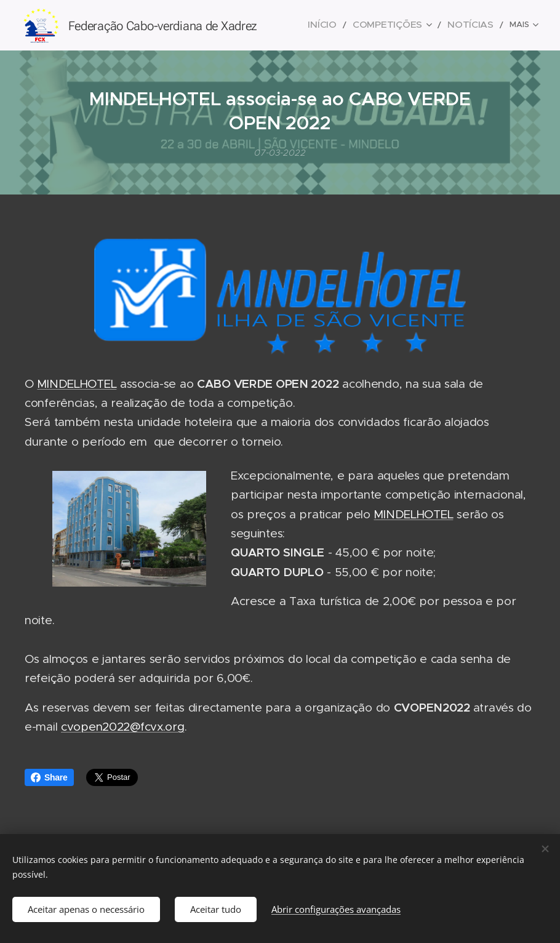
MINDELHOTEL (77, 384)
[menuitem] (346, 25)
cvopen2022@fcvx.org (123, 727)
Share (49, 777)
